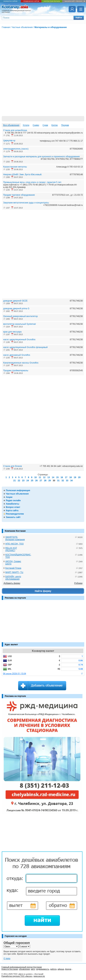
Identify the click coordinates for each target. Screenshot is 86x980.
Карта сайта (12, 511)
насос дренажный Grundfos (17, 355)
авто (33, 969)
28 (45, 481)
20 (79, 477)
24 (28, 481)
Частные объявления (17, 494)
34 (71, 481)
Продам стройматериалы (16, 371)
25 (32, 481)
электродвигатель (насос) (16, 149)
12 (44, 477)
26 (36, 481)
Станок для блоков (13, 466)
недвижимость (43, 969)
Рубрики (78, 583)
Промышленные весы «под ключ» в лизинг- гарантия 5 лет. (32, 182)
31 (58, 481)
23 (23, 481)
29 (50, 481)
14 (53, 477)
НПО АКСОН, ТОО (14, 544)
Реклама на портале (15, 598)
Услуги (26, 125)
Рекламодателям (15, 514)
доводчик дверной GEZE (15, 301)
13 (49, 477)
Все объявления (11, 125)
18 (70, 477)
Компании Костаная (15, 531)
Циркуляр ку (9, 141)
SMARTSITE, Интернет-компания (15, 538)
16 (62, 477)
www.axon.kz (39, 976)
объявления (24, 969)
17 (66, 477)
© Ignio (7, 959)
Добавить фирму (12, 583)
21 (14, 481)
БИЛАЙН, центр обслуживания (13, 578)
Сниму (36, 125)
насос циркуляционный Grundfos (19, 340)
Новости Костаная (10, 969)
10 (35, 477)
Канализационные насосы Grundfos (21, 363)
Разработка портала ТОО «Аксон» (17, 976)
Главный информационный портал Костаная (22, 967)
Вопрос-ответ (13, 507)
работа (53, 969)
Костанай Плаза (13, 568)
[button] (79, 18)
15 (57, 477)
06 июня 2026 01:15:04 (15, 674)
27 (41, 481)
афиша (61, 969)
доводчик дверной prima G (16, 309)
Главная (6, 27)
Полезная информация (18, 490)
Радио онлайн (13, 500)
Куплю (55, 125)
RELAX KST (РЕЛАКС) (11, 549)
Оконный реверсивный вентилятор (20, 316)
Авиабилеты (13, 504)
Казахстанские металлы (15, 167)
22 (19, 481)
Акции (9, 497)
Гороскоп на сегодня (16, 936)
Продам (65, 125)
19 (75, 477)
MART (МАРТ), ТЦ (14, 572)
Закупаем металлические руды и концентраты (26, 203)
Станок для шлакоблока (15, 130)
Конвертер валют (43, 651)
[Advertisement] (20, 623)
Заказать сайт (13, 517)
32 (63, 481)
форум (68, 969)
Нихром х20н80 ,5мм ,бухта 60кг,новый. (23, 175)
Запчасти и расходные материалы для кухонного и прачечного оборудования (41, 157)
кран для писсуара (12, 332)
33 (67, 481)
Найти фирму (43, 591)
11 (40, 477)
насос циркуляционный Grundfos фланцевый (25, 347)
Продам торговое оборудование (19, 195)
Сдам (45, 125)
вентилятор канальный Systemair (20, 324)
